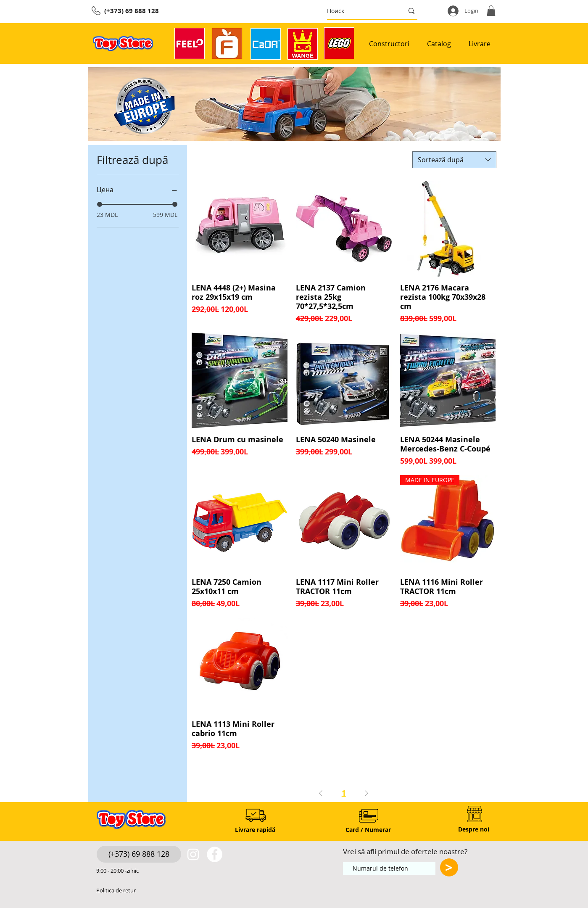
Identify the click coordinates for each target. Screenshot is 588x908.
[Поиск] (359, 11)
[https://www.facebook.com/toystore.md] (215, 854)
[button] (491, 11)
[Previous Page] (321, 793)
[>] (449, 867)
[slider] (100, 204)
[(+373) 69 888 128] (139, 854)
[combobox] (454, 160)
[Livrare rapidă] (255, 830)
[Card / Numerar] (368, 830)
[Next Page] (367, 793)
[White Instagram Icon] (193, 854)
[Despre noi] (474, 829)
